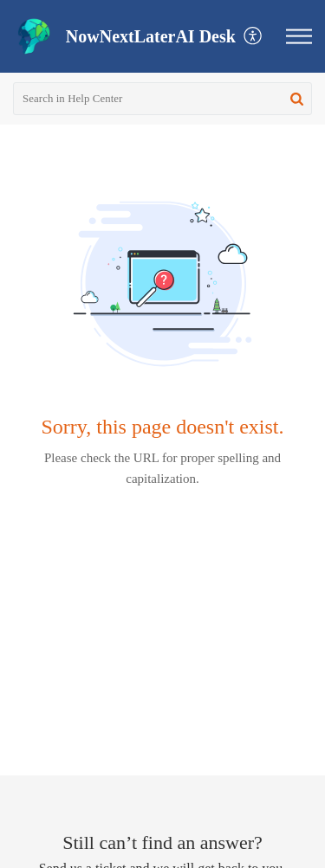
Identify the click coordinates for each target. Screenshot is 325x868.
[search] (162, 99)
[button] (253, 37)
